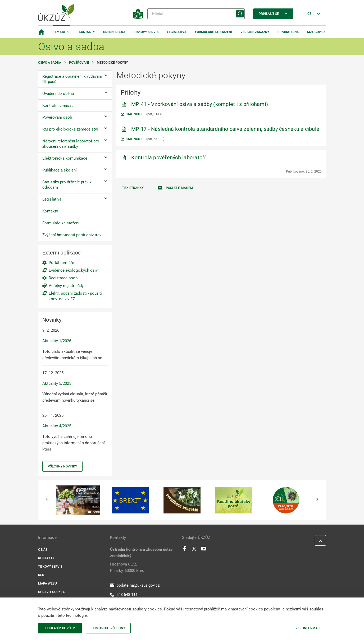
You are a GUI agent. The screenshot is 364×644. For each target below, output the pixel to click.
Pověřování (79, 63)
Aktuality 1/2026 (57, 341)
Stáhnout (131, 114)
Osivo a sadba (50, 63)
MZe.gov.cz (316, 32)
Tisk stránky (133, 188)
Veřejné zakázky (255, 32)
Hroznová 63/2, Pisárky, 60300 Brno (127, 567)
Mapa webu (47, 583)
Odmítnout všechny (108, 628)
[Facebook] (185, 550)
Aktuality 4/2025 (57, 426)
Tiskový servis (146, 32)
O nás (43, 550)
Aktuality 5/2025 (57, 383)
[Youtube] (204, 550)
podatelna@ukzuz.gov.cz (135, 585)
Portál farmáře (61, 263)
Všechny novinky (62, 466)
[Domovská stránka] (41, 32)
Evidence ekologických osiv (73, 270)
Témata (59, 32)
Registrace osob (63, 278)
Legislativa (177, 32)
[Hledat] (196, 14)
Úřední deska (114, 32)
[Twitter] (194, 550)
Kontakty (87, 32)
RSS (41, 575)
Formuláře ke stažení (213, 32)
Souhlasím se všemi (60, 628)
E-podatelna (288, 32)
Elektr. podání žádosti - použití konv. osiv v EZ (75, 296)
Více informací (308, 628)
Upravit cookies (52, 592)
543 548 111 (124, 595)
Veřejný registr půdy (66, 286)
